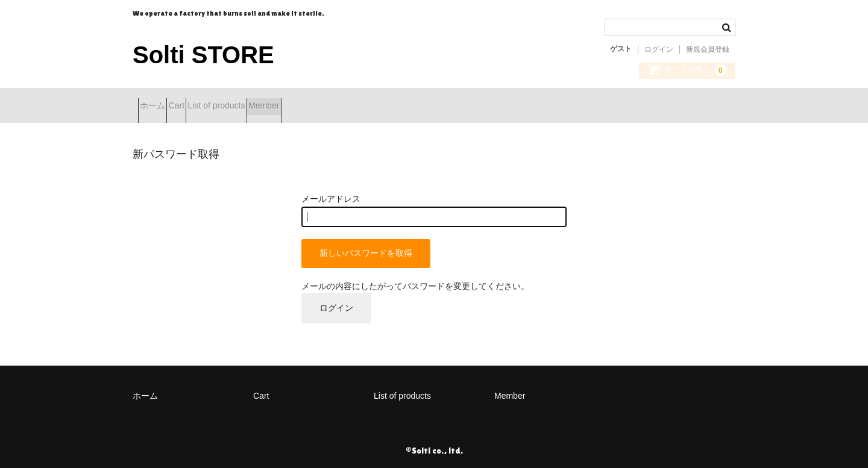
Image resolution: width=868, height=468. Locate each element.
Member (333, 107)
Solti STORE (203, 55)
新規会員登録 (708, 49)
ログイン (659, 49)
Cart (203, 107)
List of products (264, 107)
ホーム (158, 107)
